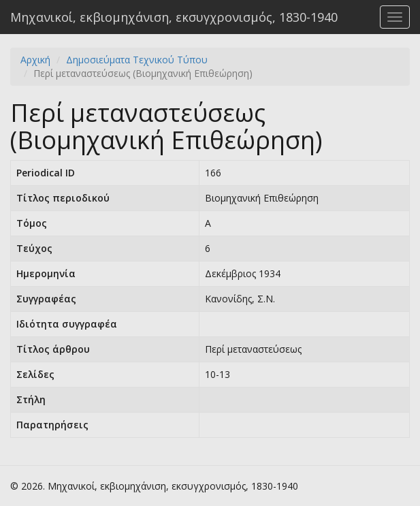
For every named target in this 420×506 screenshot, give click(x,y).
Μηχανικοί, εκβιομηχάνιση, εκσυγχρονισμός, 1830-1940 (174, 17)
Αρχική (35, 60)
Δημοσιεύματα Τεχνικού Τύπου (137, 60)
